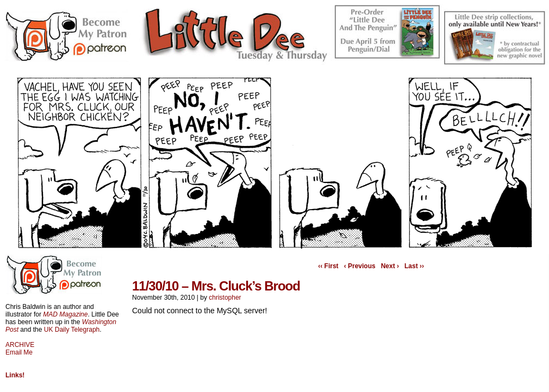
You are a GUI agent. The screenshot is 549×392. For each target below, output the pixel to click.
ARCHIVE (20, 345)
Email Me (19, 352)
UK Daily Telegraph (72, 330)
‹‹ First (328, 266)
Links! (15, 375)
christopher (225, 298)
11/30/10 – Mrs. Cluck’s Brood (216, 286)
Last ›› (414, 266)
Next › (390, 266)
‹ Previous (360, 266)
